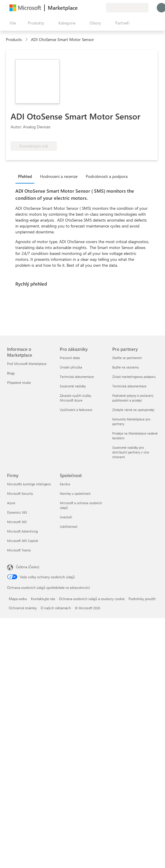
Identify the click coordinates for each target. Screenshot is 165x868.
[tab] (26, 176)
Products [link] (14, 39)
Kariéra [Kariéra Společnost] (65, 484)
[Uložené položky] (94, 8)
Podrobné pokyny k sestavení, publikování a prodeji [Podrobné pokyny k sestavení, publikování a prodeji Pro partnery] (133, 398)
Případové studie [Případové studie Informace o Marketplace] (19, 383)
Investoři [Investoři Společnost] (66, 517)
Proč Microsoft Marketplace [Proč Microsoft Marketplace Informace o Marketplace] (27, 364)
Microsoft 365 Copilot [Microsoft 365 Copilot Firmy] (23, 541)
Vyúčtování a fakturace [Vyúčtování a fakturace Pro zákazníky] (76, 410)
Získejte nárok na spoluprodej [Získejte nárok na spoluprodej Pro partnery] (133, 410)
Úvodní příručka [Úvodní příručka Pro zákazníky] (71, 367)
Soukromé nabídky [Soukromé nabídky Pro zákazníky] (73, 386)
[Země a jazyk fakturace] (127, 8)
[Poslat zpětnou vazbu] (80, 8)
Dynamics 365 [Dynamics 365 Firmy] (17, 512)
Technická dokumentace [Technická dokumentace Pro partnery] (129, 386)
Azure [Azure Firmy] (11, 503)
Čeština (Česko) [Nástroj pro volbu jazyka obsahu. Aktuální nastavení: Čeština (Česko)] (28, 567)
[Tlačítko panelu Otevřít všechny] (11, 23)
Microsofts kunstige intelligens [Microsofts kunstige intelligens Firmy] (29, 484)
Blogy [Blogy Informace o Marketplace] (11, 373)
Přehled (25, 176)
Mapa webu (18, 599)
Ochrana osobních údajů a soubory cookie (92, 599)
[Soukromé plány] (101, 8)
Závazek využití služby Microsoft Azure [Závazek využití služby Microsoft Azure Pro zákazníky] (75, 398)
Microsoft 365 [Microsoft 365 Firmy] (17, 522)
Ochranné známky (23, 608)
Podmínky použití (142, 599)
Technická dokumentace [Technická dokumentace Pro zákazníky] (77, 377)
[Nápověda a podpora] (87, 8)
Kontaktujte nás (43, 599)
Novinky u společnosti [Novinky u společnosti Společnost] (75, 493)
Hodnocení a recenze (59, 176)
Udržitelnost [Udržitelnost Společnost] (69, 526)
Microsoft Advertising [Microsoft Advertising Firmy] (22, 531)
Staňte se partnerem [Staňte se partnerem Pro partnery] (127, 358)
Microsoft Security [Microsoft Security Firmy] (20, 493)
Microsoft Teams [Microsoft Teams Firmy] (19, 550)
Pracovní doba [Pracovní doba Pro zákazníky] (70, 358)
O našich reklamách (56, 608)
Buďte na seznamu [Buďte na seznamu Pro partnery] (126, 367)
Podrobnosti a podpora (107, 176)
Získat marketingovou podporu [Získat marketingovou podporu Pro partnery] (134, 377)
